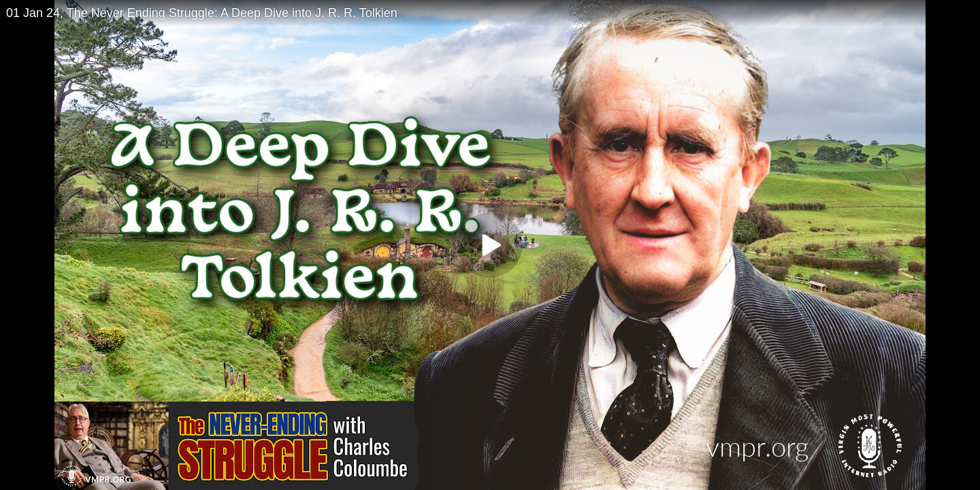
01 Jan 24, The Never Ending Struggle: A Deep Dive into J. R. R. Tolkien (202, 13)
